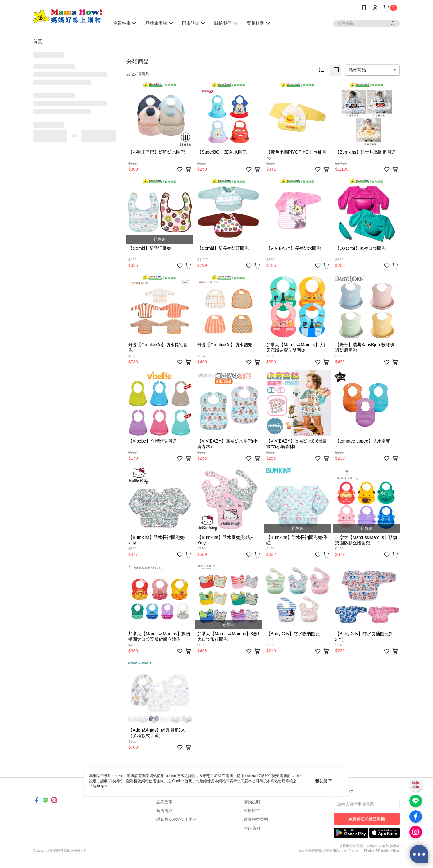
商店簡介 (164, 811)
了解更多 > (98, 786)
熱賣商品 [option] (357, 70)
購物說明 (252, 802)
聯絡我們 (252, 828)
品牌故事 (164, 802)
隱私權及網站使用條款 (176, 819)
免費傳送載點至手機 (367, 819)
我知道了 (324, 781)
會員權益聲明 (256, 819)
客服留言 (252, 811)
